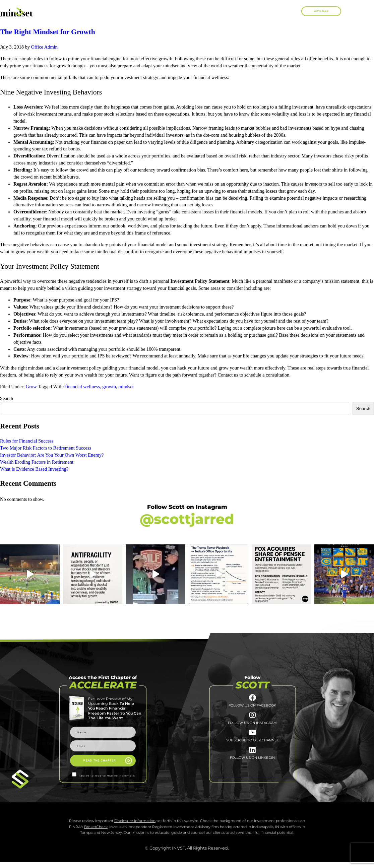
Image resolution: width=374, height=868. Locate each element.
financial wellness (82, 387)
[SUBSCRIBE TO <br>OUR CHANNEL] (252, 740)
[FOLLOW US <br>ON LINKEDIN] (252, 760)
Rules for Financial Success (27, 441)
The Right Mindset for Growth (48, 32)
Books (192, 11)
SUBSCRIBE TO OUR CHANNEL (253, 748)
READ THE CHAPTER (100, 761)
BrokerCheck (96, 832)
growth (109, 387)
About (158, 11)
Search (7, 398)
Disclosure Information (135, 826)
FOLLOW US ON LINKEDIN (252, 769)
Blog (269, 11)
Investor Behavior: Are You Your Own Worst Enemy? (52, 455)
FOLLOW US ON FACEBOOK (252, 708)
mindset (126, 387)
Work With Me (233, 11)
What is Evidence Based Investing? (34, 469)
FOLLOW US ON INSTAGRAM (252, 728)
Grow (31, 387)
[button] (296, 11)
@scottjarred (187, 519)
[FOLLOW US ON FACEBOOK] (252, 699)
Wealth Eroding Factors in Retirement (37, 462)
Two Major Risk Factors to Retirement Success (46, 448)
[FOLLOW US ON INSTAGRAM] (252, 720)
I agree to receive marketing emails (107, 776)
